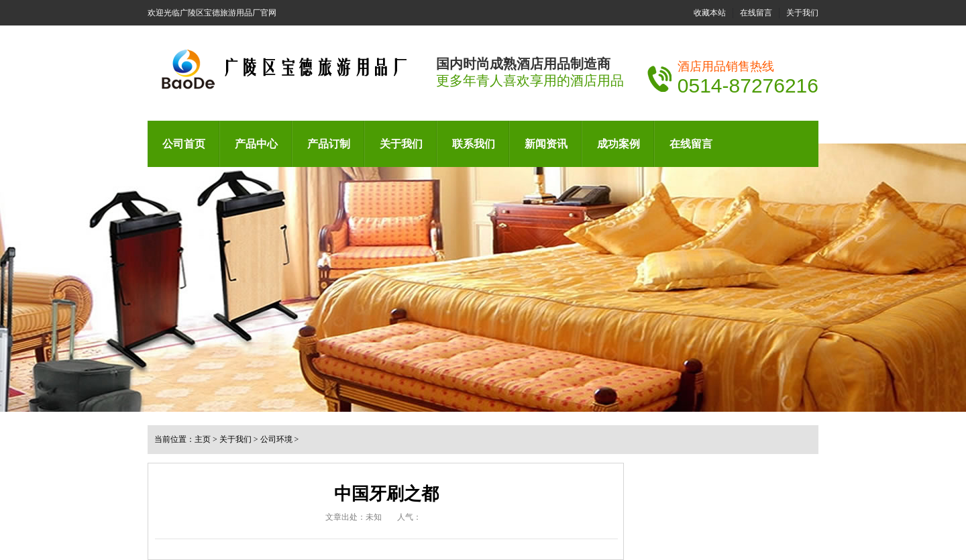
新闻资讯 (546, 144)
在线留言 (756, 13)
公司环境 (276, 439)
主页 (203, 439)
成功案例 (619, 144)
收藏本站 (710, 13)
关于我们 (802, 13)
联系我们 (474, 144)
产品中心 (256, 144)
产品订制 (329, 144)
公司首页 (184, 144)
